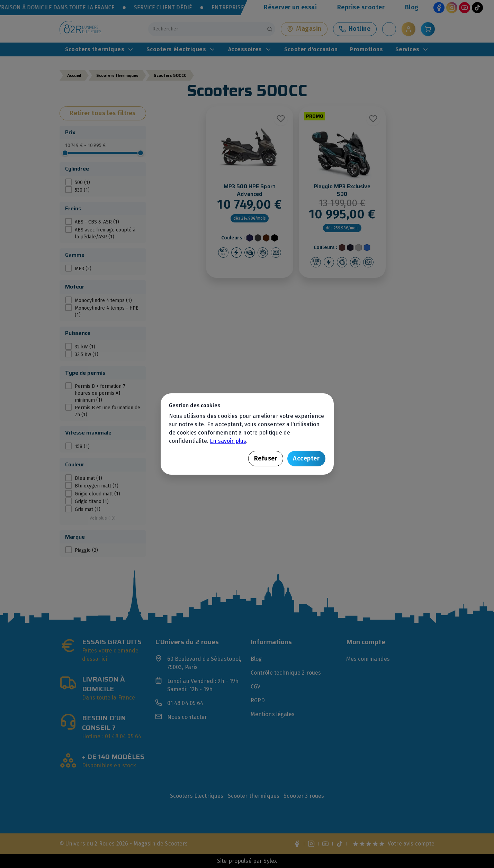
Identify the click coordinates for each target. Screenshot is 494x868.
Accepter (306, 458)
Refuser (266, 458)
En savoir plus (228, 441)
